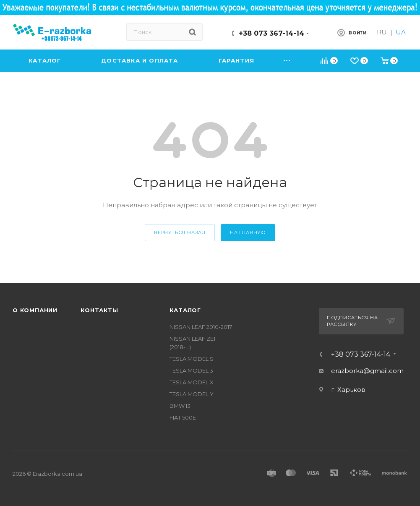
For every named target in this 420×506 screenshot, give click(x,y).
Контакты (99, 310)
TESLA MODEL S (192, 359)
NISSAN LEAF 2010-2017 (201, 327)
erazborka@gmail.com (367, 371)
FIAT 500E (183, 417)
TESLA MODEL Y (192, 394)
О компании (35, 310)
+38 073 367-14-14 (271, 33)
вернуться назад (180, 232)
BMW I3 (180, 406)
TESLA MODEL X (192, 382)
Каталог (185, 310)
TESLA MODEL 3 (191, 370)
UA (401, 32)
